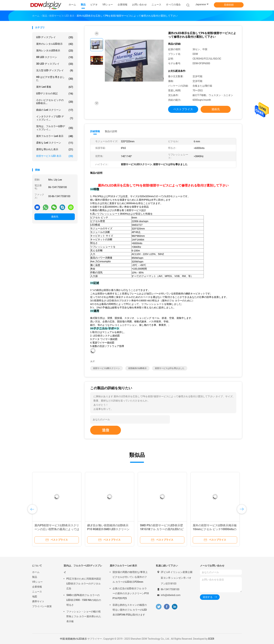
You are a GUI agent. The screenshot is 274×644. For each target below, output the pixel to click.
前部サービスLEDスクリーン (107, 368)
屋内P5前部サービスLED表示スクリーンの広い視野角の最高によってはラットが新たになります (57, 529)
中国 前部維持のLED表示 (73, 639)
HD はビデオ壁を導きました (55, 79)
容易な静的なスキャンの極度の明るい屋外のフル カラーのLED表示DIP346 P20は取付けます (130, 610)
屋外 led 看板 (55, 87)
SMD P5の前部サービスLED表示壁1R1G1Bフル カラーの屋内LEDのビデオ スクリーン (162, 529)
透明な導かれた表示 (55, 149)
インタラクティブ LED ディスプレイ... (55, 118)
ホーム (36, 572)
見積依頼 (229, 5)
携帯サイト (38, 601)
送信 (106, 430)
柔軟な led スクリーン (55, 143)
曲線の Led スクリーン (55, 110)
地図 (35, 597)
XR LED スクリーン (55, 57)
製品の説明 (111, 131)
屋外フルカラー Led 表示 (55, 136)
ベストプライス (183, 109)
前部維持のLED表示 (137, 368)
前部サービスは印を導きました (170, 368)
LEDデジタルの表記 (55, 94)
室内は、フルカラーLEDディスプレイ (83, 569)
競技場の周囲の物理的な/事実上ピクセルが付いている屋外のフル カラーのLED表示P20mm (130, 577)
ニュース (37, 592)
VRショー (37, 582)
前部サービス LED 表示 (55, 156)
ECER (211, 639)
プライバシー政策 (42, 606)
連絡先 (55, 217)
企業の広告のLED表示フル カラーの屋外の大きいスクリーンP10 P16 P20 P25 (131, 593)
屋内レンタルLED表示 (55, 51)
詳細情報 (95, 131)
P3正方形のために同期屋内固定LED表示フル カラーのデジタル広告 (84, 584)
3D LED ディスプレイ (55, 64)
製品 (35, 577)
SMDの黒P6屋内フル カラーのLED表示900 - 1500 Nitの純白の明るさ (84, 600)
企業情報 (37, 587)
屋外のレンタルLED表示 (55, 44)
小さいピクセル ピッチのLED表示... (55, 102)
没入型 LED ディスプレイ (55, 71)
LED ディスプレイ (55, 37)
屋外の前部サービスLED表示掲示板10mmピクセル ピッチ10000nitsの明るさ (215, 529)
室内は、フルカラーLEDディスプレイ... (55, 128)
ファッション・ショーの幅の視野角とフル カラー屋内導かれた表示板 (84, 616)
